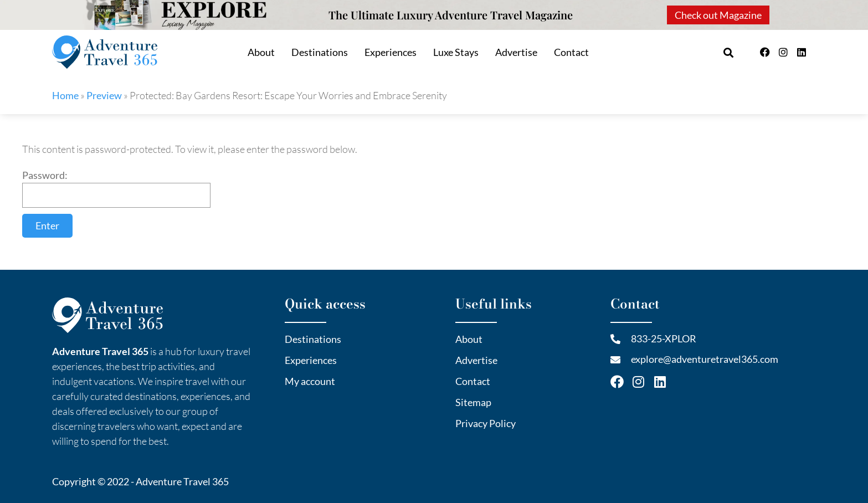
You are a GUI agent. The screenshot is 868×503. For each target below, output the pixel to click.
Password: (116, 188)
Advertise (516, 52)
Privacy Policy (486, 423)
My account (310, 381)
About (261, 52)
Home (65, 95)
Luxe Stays (456, 52)
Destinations (320, 52)
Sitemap (473, 402)
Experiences (391, 52)
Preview (104, 95)
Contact (571, 52)
